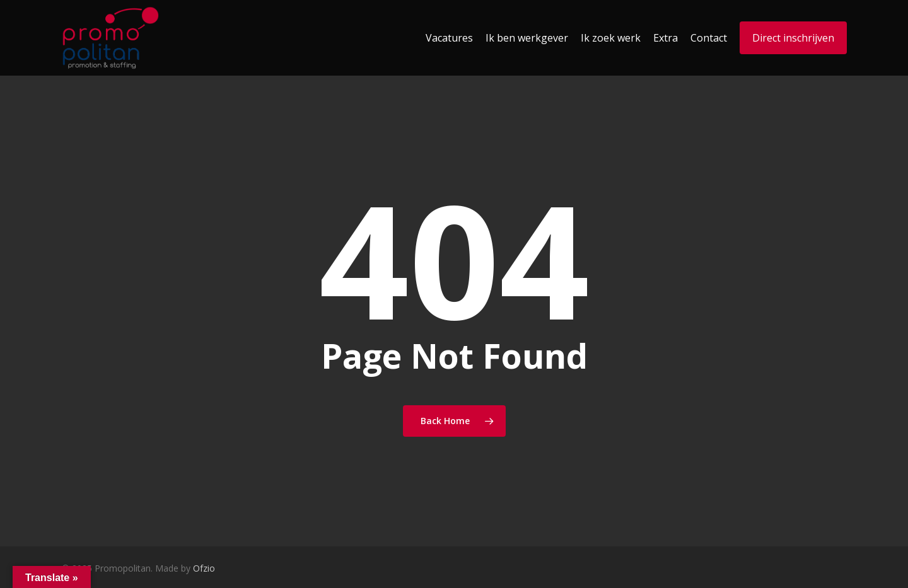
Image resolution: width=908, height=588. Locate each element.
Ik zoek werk (611, 38)
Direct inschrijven (793, 38)
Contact (709, 38)
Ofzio (204, 568)
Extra (666, 38)
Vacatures (449, 38)
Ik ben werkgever (527, 38)
